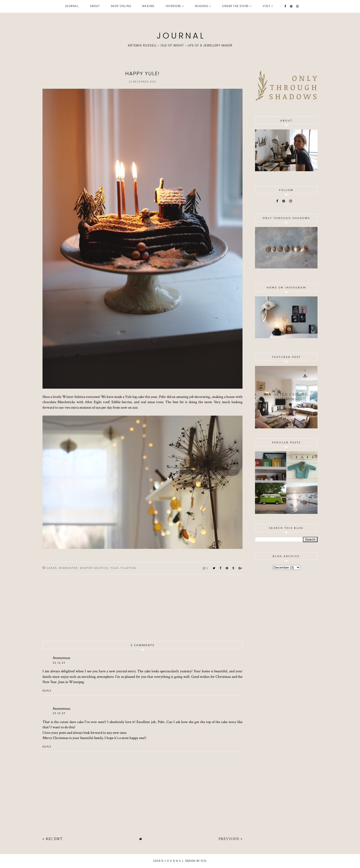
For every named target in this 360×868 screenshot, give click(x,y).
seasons (202, 6)
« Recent (52, 839)
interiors (173, 6)
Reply (47, 691)
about (95, 6)
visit (267, 6)
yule (115, 568)
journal (72, 6)
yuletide (128, 568)
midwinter (68, 568)
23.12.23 (59, 713)
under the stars (235, 6)
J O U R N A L (180, 36)
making (148, 6)
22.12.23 (59, 663)
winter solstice (94, 568)
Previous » (230, 839)
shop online (121, 6)
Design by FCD (196, 861)
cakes (52, 568)
